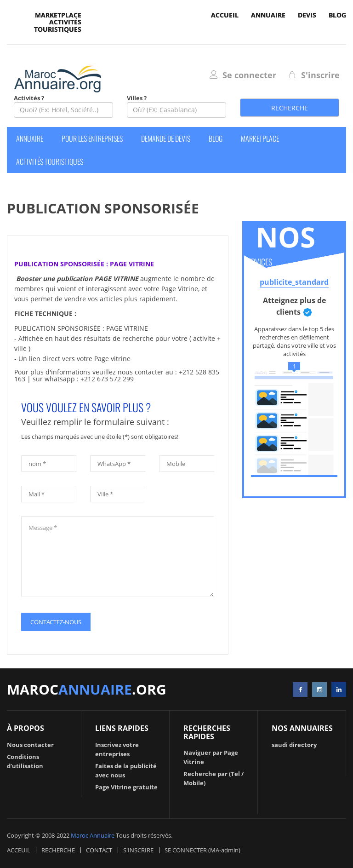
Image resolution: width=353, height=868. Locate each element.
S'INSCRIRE (138, 850)
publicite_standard (294, 282)
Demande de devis (166, 138)
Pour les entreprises (92, 138)
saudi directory (294, 745)
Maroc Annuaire (93, 835)
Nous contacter (30, 745)
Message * (118, 557)
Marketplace (58, 15)
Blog (337, 15)
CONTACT (99, 850)
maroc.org (87, 689)
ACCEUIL (19, 850)
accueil (225, 15)
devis (307, 15)
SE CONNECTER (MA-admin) (202, 850)
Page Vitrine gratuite (126, 787)
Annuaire (268, 15)
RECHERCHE (58, 850)
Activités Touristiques (58, 25)
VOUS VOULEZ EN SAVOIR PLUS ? (86, 407)
